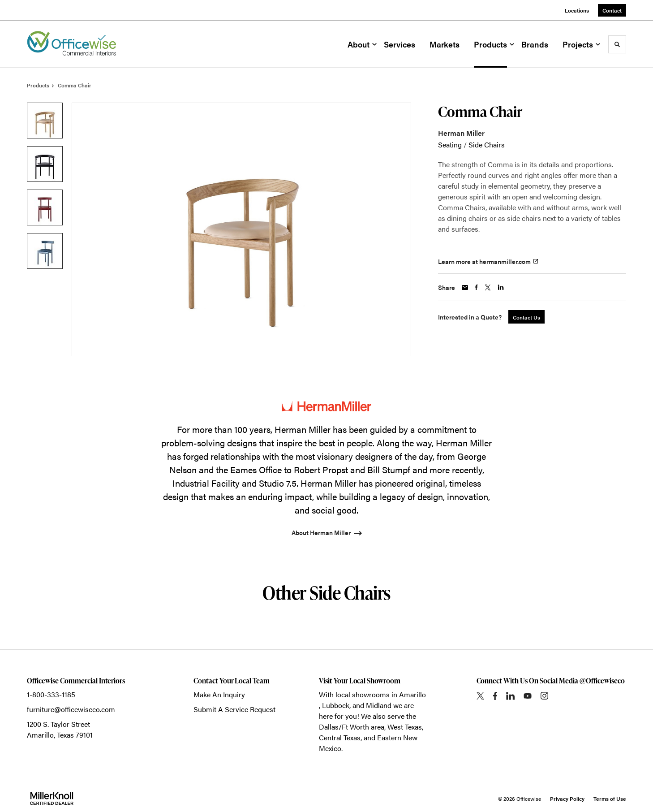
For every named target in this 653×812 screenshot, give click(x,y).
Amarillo (412, 694)
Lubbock (336, 705)
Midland (379, 705)
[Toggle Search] (617, 44)
